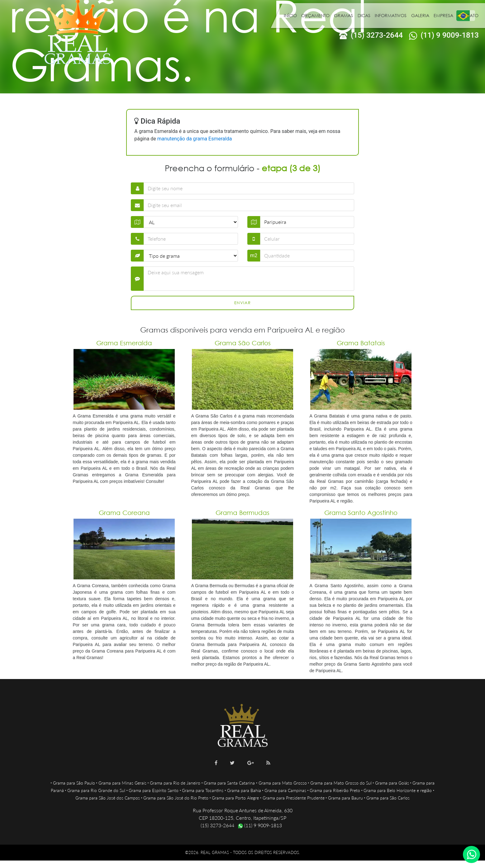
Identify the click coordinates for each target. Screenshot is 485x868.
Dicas (364, 15)
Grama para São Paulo (74, 783)
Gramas (343, 15)
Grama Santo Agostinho (361, 513)
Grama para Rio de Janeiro (175, 783)
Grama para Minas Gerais (122, 783)
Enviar (242, 303)
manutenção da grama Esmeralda (195, 139)
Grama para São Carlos (388, 798)
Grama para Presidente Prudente (294, 798)
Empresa (443, 15)
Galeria (420, 15)
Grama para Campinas (285, 790)
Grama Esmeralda (124, 343)
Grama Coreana (124, 513)
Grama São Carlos (243, 343)
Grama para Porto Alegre (235, 798)
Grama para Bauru (345, 798)
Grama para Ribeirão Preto (335, 790)
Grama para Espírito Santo (154, 790)
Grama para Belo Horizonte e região (398, 790)
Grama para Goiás (392, 783)
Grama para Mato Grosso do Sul (341, 783)
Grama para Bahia (244, 790)
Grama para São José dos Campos (108, 798)
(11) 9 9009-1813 (444, 35)
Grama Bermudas (242, 513)
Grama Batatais (361, 343)
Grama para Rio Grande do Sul (96, 790)
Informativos (391, 15)
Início (290, 15)
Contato (468, 15)
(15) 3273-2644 (371, 35)
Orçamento (315, 15)
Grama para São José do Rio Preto (176, 798)
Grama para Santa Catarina (229, 783)
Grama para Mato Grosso (283, 783)
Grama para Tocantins (203, 790)
